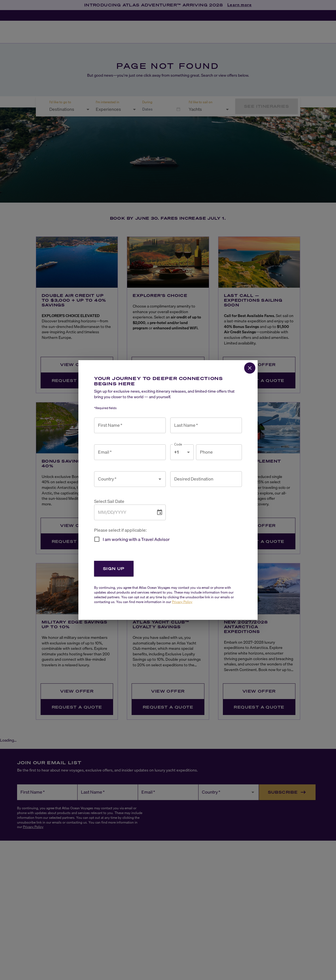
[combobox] (126, 479)
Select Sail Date (109, 501)
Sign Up (114, 568)
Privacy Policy (182, 602)
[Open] (160, 479)
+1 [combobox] (176, 452)
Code (178, 444)
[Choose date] (160, 512)
